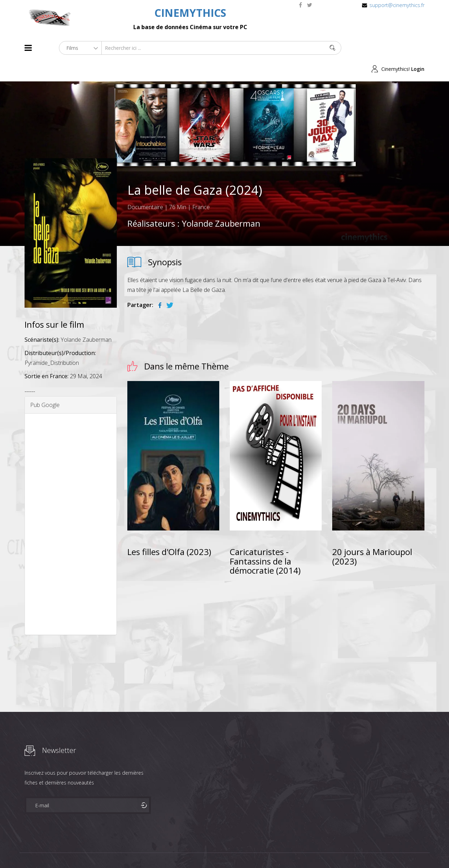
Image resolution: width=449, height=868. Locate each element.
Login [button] (418, 48)
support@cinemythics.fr (397, 5)
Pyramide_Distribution (52, 342)
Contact (144, 850)
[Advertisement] (71, 503)
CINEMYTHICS (190, 13)
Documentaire (145, 186)
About (26, 850)
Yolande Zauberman (221, 203)
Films (46, 850)
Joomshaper (285, 849)
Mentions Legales (108, 850)
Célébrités (70, 850)
